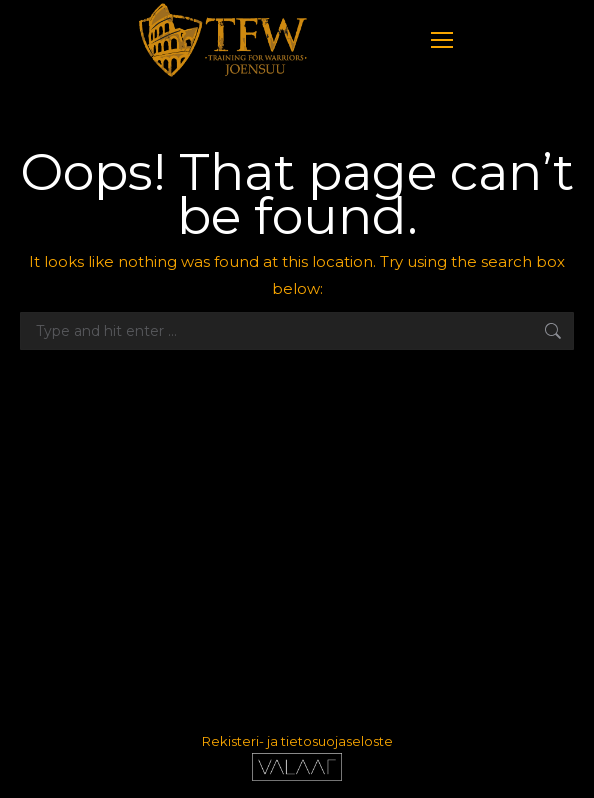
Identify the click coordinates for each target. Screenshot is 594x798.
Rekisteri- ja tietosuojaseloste (297, 741)
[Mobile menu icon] (442, 40)
